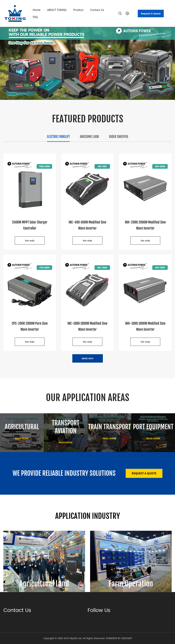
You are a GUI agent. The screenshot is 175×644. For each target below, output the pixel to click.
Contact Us (97, 10)
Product (78, 10)
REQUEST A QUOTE (144, 473)
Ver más (30, 241)
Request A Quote (151, 14)
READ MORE (22, 438)
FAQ (35, 17)
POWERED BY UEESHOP (119, 638)
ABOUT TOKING (57, 10)
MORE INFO (88, 358)
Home (37, 10)
